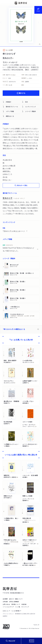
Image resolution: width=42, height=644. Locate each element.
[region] (21, 230)
